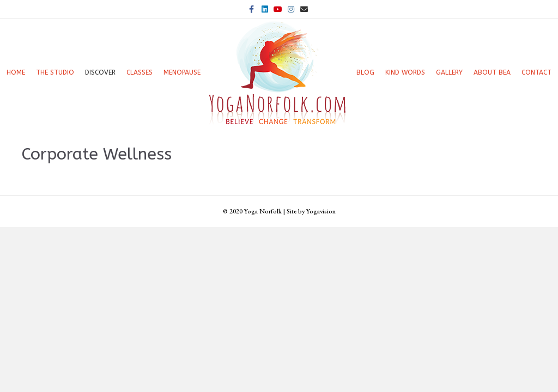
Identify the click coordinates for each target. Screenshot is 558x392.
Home (16, 72)
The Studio (55, 72)
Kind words (405, 72)
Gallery (449, 72)
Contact (536, 72)
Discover (100, 72)
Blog (365, 72)
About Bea (492, 72)
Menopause (182, 72)
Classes (139, 72)
